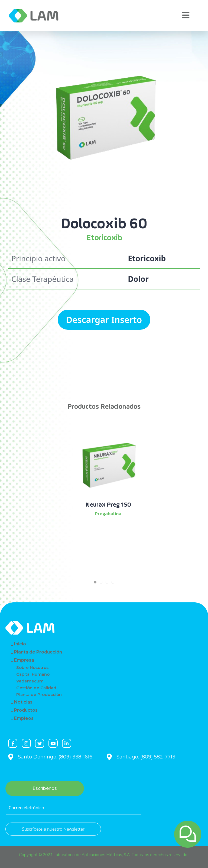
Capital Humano (33, 674)
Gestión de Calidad (36, 688)
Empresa (24, 660)
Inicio (20, 644)
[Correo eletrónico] (74, 808)
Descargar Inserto (104, 320)
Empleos (24, 718)
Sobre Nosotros (32, 667)
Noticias (23, 702)
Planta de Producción (38, 652)
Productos (26, 710)
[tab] (95, 582)
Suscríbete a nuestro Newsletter (53, 829)
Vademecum (30, 681)
